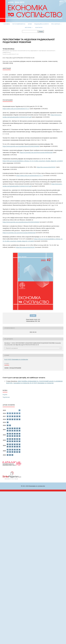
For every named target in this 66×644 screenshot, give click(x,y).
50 (15, 439)
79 (12, 452)
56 (15, 441)
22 (10, 425)
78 (10, 452)
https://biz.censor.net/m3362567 (46, 167)
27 (17, 428)
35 (8, 434)
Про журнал (56, 24)
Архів (30, 24)
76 (19, 450)
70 (19, 447)
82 (19, 452)
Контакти (39, 27)
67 (12, 447)
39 (17, 434)
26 (15, 428)
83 (8, 455)
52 (19, 439)
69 (17, 447)
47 (8, 439)
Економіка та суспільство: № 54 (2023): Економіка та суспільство (34, 383)
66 (10, 447)
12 (17, 416)
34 (19, 431)
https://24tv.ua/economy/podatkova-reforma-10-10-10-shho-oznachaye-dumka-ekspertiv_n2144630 (33, 161)
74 (15, 450)
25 (12, 428)
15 (10, 419)
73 (12, 450)
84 (10, 455)
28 (19, 428)
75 (17, 450)
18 (17, 419)
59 (8, 444)
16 (12, 419)
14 (8, 419)
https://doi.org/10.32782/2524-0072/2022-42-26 (20, 58)
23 (8, 428)
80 (15, 452)
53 (8, 441)
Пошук (41, 31)
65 (8, 447)
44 (15, 436)
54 (10, 441)
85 (12, 455)
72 (10, 450)
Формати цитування (12, 348)
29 (8, 431)
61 (12, 444)
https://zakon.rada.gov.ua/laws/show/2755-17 (16, 109)
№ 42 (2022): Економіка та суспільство (16, 359)
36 (10, 434)
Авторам (28, 27)
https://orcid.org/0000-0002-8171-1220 (11, 54)
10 (12, 416)
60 (10, 444)
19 (19, 419)
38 (15, 434)
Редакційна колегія (41, 24)
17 (15, 419)
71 (8, 450)
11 (15, 416)
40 (19, 434)
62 (15, 444)
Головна (7, 24)
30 (10, 431)
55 (12, 441)
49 (12, 439)
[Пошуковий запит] (30, 31)
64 (19, 444)
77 (8, 452)
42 (10, 436)
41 (8, 436)
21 (8, 425)
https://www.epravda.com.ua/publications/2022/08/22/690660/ (21, 146)
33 (17, 431)
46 (19, 436)
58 (19, 441)
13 (19, 416)
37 (12, 434)
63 (17, 444)
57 (17, 441)
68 (15, 447)
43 (12, 436)
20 (8, 422)
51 (17, 439)
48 (10, 439)
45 (17, 436)
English (5, 394)
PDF (34, 316)
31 (12, 431)
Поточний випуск (19, 24)
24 (10, 428)
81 (17, 452)
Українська (6, 397)
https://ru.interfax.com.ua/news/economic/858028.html (36, 152)
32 (15, 431)
